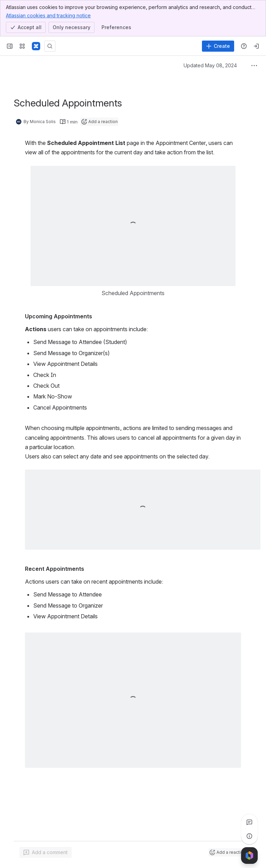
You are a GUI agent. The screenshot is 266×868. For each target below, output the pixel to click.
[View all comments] (249, 822)
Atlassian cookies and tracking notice (48, 15)
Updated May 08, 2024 (210, 65)
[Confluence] (36, 46)
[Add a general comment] (46, 852)
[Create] (218, 46)
